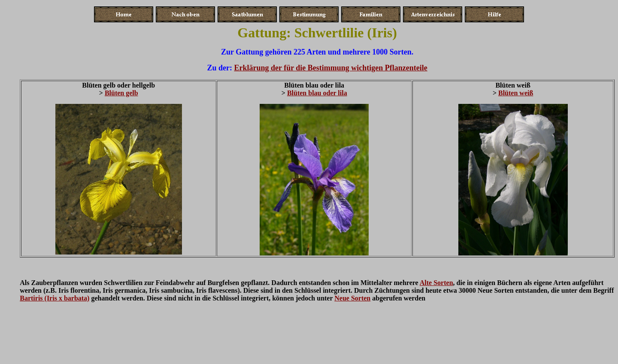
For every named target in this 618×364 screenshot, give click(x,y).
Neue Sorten (352, 298)
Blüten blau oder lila (317, 93)
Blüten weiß (516, 93)
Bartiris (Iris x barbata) (55, 298)
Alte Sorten (436, 283)
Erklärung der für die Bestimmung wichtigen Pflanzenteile (330, 68)
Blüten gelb (121, 93)
